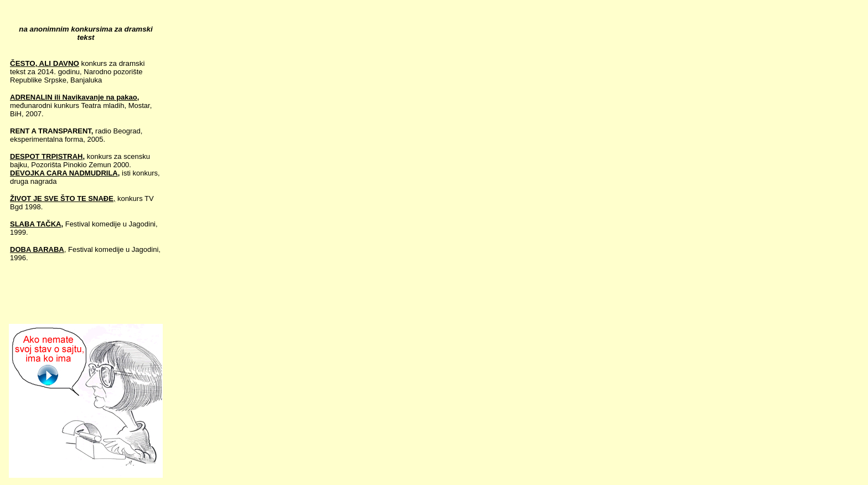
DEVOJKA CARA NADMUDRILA (64, 173)
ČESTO (23, 63)
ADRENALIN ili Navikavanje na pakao (74, 97)
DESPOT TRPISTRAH (46, 156)
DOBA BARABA (37, 249)
